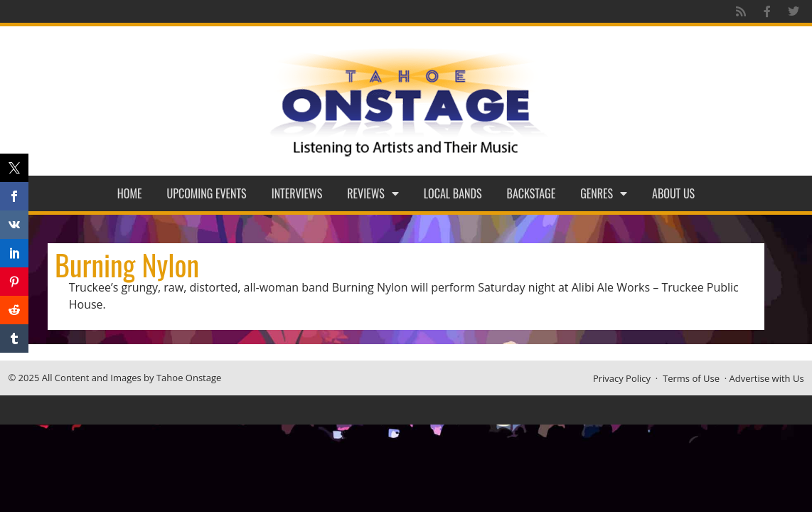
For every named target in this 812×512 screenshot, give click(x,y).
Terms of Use (691, 378)
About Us (673, 193)
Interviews (297, 193)
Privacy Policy (622, 378)
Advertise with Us (767, 378)
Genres (604, 193)
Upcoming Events (207, 193)
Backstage (531, 193)
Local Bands (453, 193)
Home (130, 193)
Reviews (373, 193)
